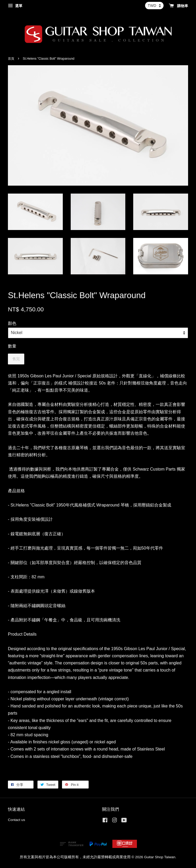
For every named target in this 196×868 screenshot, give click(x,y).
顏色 (12, 323)
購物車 (178, 6)
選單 (15, 6)
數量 (12, 346)
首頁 (11, 59)
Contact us (16, 820)
